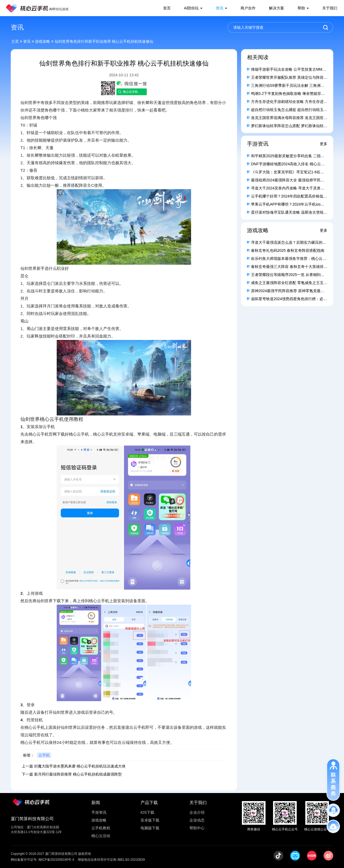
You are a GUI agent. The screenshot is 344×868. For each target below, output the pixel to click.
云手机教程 (101, 828)
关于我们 (330, 8)
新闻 (96, 803)
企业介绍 (197, 812)
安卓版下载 (150, 820)
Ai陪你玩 (191, 8)
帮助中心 (197, 828)
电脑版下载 (150, 828)
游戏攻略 (42, 41)
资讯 (220, 8)
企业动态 (197, 820)
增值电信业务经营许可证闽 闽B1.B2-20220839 (111, 860)
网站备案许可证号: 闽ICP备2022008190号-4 (42, 860)
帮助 (301, 8)
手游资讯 (99, 812)
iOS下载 (147, 812)
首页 (167, 8)
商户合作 (248, 8)
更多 (324, 144)
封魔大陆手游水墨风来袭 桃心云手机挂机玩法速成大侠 (80, 766)
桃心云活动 (101, 836)
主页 (15, 41)
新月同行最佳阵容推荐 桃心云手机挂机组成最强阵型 (78, 774)
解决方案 (277, 8)
